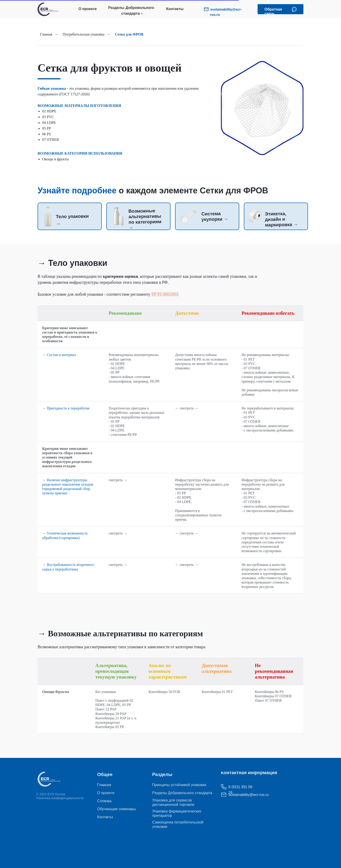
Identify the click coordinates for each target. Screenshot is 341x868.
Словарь (104, 801)
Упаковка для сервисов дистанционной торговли (173, 802)
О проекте (88, 9)
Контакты (175, 9)
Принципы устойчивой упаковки (179, 785)
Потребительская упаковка (84, 34)
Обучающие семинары (117, 809)
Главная (46, 34)
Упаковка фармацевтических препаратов (177, 813)
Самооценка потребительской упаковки (178, 824)
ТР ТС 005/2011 (165, 294)
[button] (294, 9)
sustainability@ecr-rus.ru (239, 795)
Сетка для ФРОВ (129, 34)
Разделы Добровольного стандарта (131, 11)
